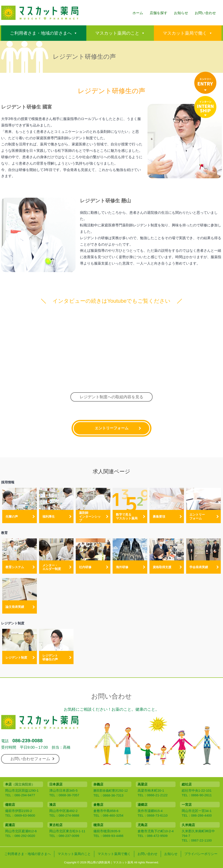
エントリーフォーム (112, 428)
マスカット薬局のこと (117, 33)
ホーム (138, 13)
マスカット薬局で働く (185, 33)
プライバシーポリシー (201, 854)
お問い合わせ (205, 13)
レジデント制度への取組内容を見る (111, 397)
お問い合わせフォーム (32, 759)
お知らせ (181, 13)
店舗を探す (159, 13)
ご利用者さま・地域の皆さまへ (41, 33)
